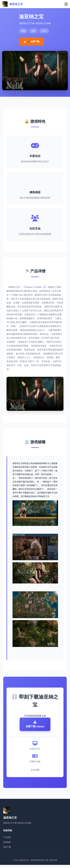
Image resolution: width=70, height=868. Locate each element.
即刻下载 (7, 850)
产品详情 (7, 840)
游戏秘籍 (7, 845)
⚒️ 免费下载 (31, 42)
